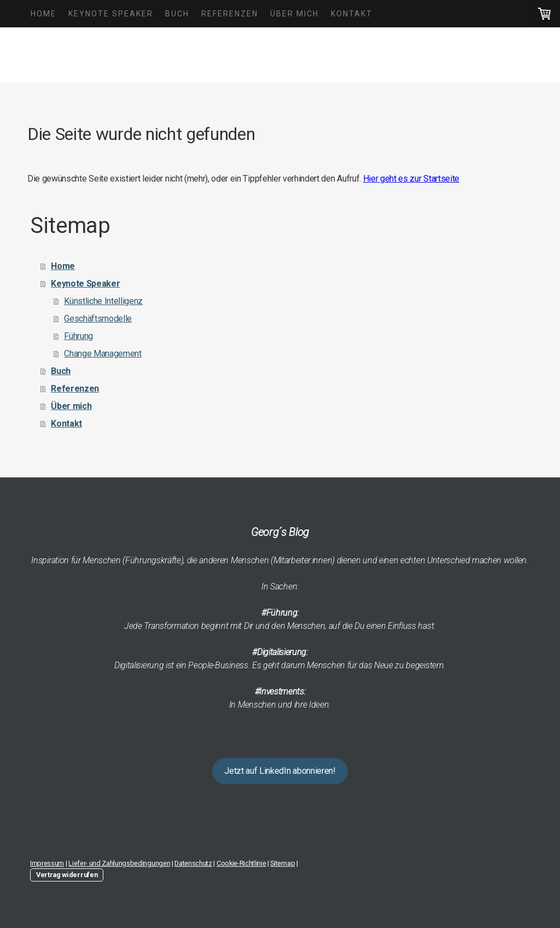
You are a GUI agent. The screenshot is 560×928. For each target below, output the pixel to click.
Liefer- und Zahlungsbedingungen (119, 863)
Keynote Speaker (111, 14)
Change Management (103, 354)
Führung (78, 336)
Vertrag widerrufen (67, 875)
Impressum (47, 863)
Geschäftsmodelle (98, 319)
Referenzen (230, 14)
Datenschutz (193, 863)
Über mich (294, 14)
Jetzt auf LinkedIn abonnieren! (280, 771)
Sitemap (282, 863)
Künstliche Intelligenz (103, 301)
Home (43, 14)
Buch (177, 14)
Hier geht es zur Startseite (411, 179)
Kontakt (352, 14)
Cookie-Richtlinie (241, 863)
